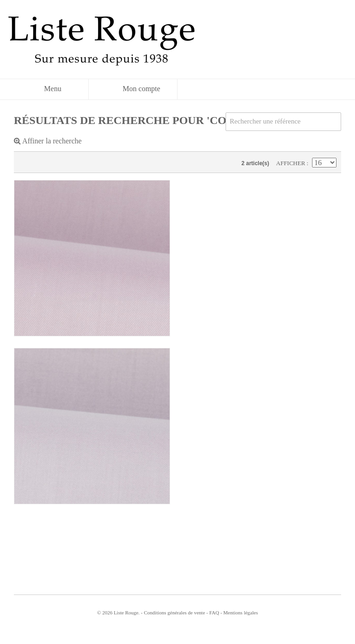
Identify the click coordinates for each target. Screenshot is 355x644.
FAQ (214, 613)
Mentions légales (241, 613)
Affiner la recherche (48, 141)
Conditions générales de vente (174, 613)
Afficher (291, 163)
